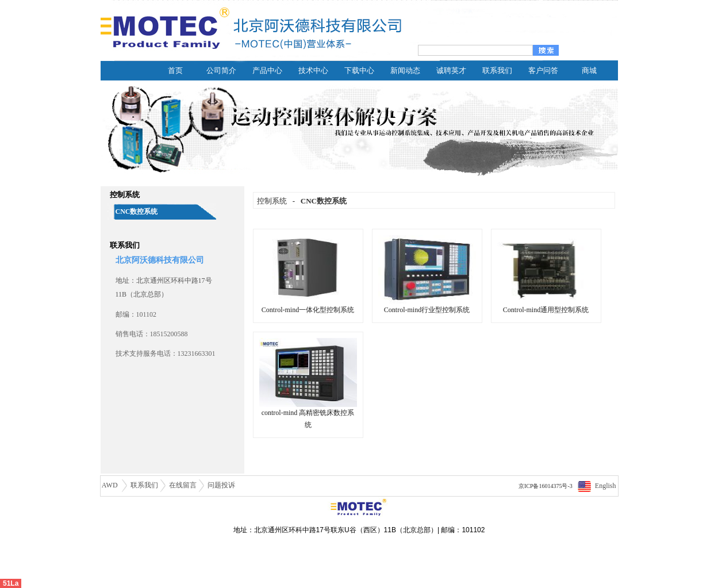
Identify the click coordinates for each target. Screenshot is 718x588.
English (606, 486)
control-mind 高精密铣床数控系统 (308, 415)
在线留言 (183, 485)
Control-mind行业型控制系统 (427, 306)
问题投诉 (221, 485)
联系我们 (144, 485)
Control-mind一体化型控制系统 (308, 306)
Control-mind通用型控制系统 (546, 306)
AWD (111, 485)
